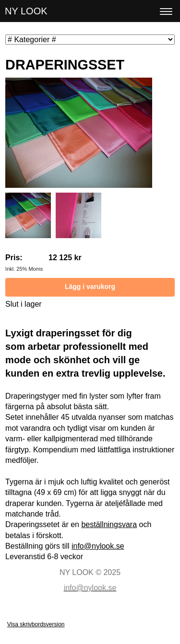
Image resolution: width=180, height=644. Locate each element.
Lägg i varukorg (90, 287)
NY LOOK (26, 11)
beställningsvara (109, 524)
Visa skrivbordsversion (36, 624)
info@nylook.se (98, 546)
